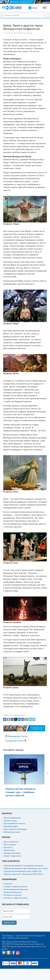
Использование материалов (16, 889)
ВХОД (35, 8)
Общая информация (12, 818)
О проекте (8, 884)
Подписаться (9, 923)
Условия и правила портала (16, 886)
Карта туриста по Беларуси (15, 829)
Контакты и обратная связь (16, 898)
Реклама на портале (13, 895)
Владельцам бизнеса (13, 892)
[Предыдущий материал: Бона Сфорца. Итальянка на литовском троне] (16, 736)
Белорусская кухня (12, 832)
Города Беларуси (11, 826)
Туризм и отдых (10, 821)
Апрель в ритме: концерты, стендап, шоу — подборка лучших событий (21, 792)
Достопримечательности (14, 823)
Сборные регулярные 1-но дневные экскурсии (23, 865)
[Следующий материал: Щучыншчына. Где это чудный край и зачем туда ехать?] (16, 741)
